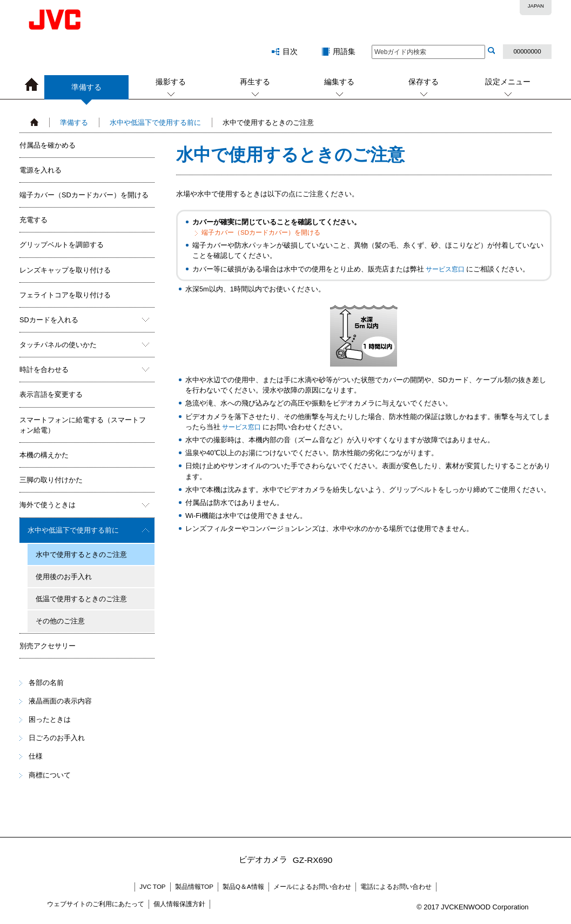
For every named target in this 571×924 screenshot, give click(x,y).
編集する (339, 82)
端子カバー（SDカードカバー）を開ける (84, 195)
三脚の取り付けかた (51, 480)
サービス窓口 (445, 269)
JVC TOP (152, 887)
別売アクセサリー (48, 646)
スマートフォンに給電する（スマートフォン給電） (83, 425)
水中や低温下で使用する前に (155, 122)
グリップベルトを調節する (62, 245)
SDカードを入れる (49, 320)
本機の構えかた (44, 455)
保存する (424, 82)
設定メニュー (508, 82)
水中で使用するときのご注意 (81, 554)
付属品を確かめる (48, 145)
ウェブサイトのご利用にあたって (96, 904)
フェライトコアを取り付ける (65, 295)
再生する (255, 82)
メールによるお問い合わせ (312, 887)
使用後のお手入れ (64, 577)
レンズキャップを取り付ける (65, 270)
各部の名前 (46, 683)
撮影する (171, 82)
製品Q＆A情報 (243, 887)
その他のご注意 (60, 621)
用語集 (344, 51)
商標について (50, 775)
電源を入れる (41, 170)
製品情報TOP (194, 887)
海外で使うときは (48, 505)
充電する (33, 220)
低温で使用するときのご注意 (81, 599)
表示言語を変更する (51, 394)
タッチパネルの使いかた (58, 345)
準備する (86, 91)
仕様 (36, 756)
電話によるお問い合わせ (396, 887)
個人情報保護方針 (179, 904)
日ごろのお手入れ (57, 738)
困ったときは (50, 719)
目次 (290, 51)
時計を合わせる (44, 370)
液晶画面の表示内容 (60, 701)
